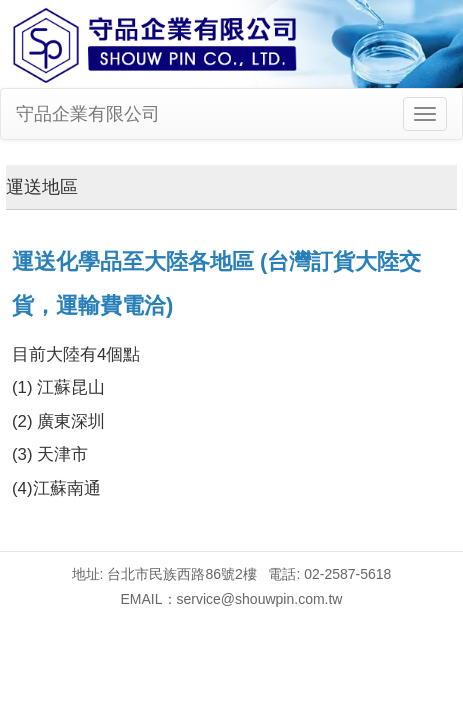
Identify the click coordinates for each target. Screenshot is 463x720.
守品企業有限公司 (88, 114)
